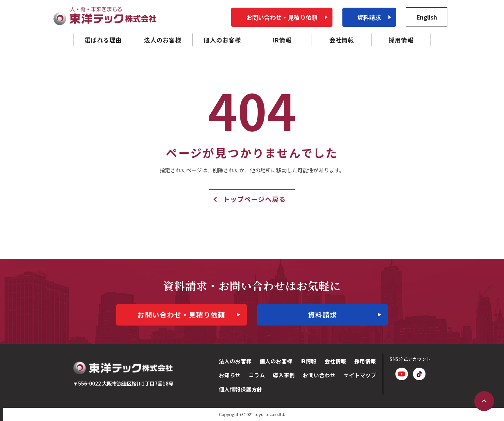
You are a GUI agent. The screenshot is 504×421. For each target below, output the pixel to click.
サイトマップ (360, 375)
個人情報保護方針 (241, 389)
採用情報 (365, 361)
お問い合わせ (319, 375)
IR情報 (308, 361)
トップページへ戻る (254, 199)
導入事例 (284, 375)
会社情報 (335, 361)
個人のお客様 (276, 361)
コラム (257, 375)
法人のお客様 (235, 361)
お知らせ (230, 375)
